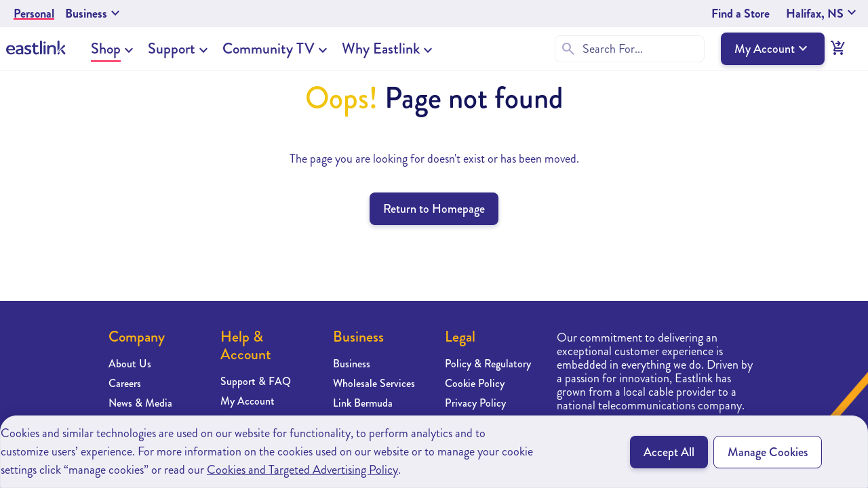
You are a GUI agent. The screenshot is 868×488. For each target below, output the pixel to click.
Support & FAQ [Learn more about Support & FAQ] (256, 381)
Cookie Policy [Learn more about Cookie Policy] (475, 383)
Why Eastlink (381, 49)
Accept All (669, 452)
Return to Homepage (434, 209)
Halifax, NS (823, 14)
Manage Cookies (768, 452)
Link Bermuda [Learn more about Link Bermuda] (363, 403)
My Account (773, 49)
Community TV (269, 49)
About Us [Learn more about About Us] (130, 364)
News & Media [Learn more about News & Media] (140, 403)
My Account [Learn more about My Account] (248, 401)
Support (172, 49)
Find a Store (741, 14)
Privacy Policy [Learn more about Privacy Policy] (475, 403)
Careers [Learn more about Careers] (125, 383)
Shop (106, 49)
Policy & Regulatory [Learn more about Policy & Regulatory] (488, 364)
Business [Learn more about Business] (352, 364)
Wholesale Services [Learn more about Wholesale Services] (374, 383)
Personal (34, 14)
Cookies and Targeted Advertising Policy (302, 470)
